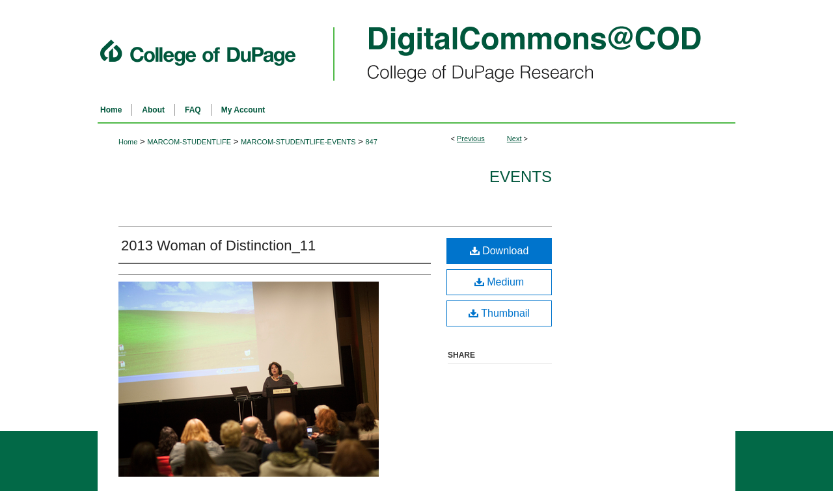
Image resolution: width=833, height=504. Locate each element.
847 (371, 142)
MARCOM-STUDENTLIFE (189, 142)
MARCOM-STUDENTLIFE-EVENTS (298, 142)
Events (521, 177)
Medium (499, 282)
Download (499, 251)
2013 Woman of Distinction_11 (218, 245)
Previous (471, 139)
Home (128, 142)
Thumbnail (499, 313)
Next (514, 139)
